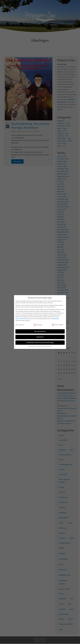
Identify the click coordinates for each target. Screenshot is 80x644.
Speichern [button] (40, 337)
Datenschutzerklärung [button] (41, 347)
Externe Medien (58, 325)
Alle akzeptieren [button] (40, 331)
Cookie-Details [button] (32, 347)
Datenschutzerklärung (22, 319)
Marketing (38, 325)
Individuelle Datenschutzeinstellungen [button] (40, 342)
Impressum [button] (49, 347)
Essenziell (20, 325)
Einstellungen (55, 319)
